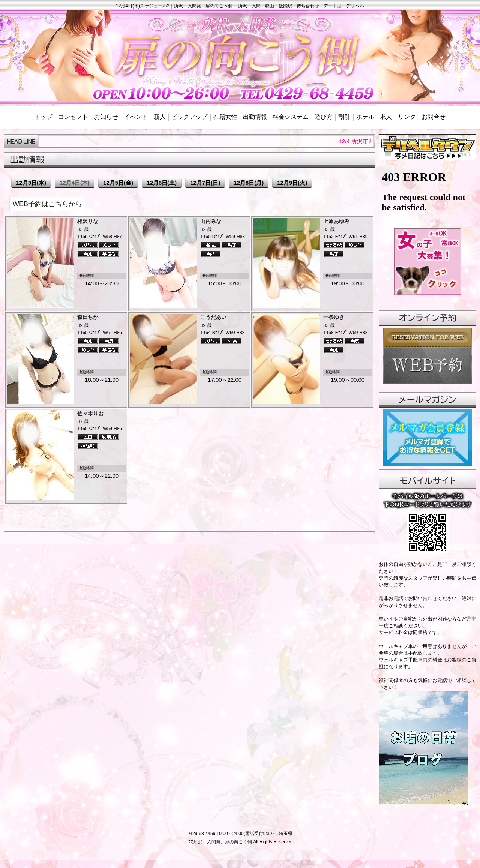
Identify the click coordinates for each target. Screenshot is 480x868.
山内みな (211, 221)
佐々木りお (90, 414)
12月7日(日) (205, 183)
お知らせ (106, 117)
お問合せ (433, 117)
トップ (43, 117)
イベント (136, 117)
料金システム (291, 117)
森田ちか (88, 317)
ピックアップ (189, 117)
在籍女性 (225, 117)
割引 (344, 117)
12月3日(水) (31, 183)
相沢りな (88, 221)
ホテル (365, 117)
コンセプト (73, 117)
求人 (386, 117)
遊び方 (324, 117)
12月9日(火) (292, 183)
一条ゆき (334, 317)
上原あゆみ (336, 221)
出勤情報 (255, 117)
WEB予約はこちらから (47, 204)
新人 (160, 117)
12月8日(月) (249, 183)
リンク (407, 117)
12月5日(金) (118, 183)
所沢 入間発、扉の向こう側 (223, 842)
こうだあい (213, 317)
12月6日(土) (162, 183)
